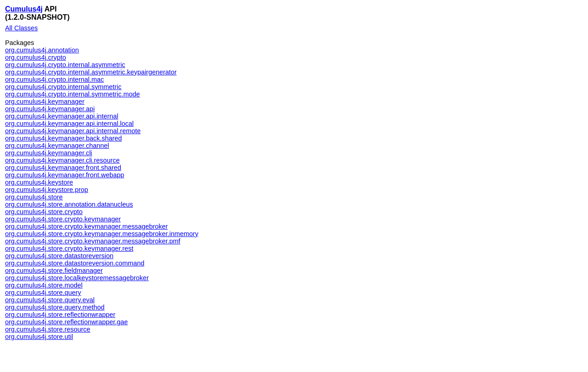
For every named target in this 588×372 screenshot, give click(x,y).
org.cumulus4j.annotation (42, 50)
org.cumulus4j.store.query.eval (50, 300)
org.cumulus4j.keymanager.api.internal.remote (73, 131)
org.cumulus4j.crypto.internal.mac (54, 79)
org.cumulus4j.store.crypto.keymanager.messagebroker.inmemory (102, 234)
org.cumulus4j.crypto (36, 57)
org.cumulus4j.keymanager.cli (49, 153)
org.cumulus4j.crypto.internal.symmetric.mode (73, 94)
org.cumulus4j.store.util (39, 337)
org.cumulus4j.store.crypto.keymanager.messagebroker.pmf (93, 241)
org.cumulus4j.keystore (39, 182)
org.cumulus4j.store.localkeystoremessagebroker (77, 278)
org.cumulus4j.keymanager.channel (57, 146)
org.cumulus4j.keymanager (45, 101)
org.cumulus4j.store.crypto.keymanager (63, 219)
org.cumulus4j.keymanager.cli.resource (62, 160)
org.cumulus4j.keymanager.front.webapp (65, 175)
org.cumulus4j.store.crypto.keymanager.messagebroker (86, 226)
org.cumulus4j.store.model (44, 285)
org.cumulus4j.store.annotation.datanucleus (69, 204)
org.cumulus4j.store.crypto (44, 212)
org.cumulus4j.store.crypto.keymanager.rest (69, 248)
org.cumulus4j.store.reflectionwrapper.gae (66, 322)
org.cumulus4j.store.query (43, 293)
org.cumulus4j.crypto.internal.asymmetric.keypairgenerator (91, 72)
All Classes (21, 28)
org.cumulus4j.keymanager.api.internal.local (69, 124)
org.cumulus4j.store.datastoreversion (59, 256)
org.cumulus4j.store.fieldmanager (54, 271)
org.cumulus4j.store (34, 197)
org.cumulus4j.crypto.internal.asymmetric (65, 65)
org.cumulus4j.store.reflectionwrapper (60, 315)
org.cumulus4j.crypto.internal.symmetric (63, 87)
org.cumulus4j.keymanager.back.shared (63, 138)
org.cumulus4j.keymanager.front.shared (63, 168)
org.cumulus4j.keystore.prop (47, 190)
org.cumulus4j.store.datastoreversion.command (75, 263)
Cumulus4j (24, 9)
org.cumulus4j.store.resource (48, 329)
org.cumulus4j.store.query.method (55, 307)
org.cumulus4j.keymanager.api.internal (62, 116)
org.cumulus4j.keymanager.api (50, 109)
